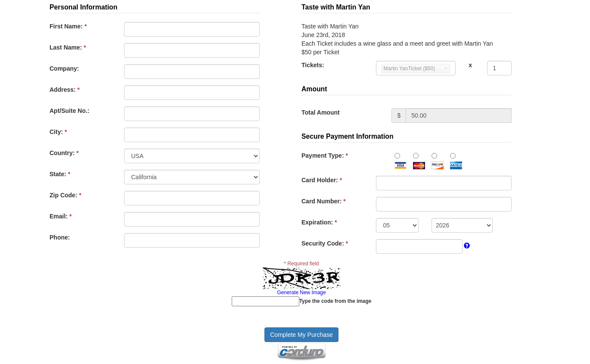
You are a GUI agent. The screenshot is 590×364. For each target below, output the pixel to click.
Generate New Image (301, 292)
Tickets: (313, 65)
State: (60, 174)
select (446, 68)
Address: (65, 90)
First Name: (68, 26)
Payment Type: (325, 156)
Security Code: (325, 243)
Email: (61, 216)
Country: (64, 153)
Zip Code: (65, 195)
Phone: (60, 237)
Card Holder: (322, 180)
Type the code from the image (335, 301)
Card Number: (324, 201)
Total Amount (321, 112)
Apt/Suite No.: (70, 111)
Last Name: (68, 47)
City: (58, 132)
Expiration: (319, 222)
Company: (64, 68)
